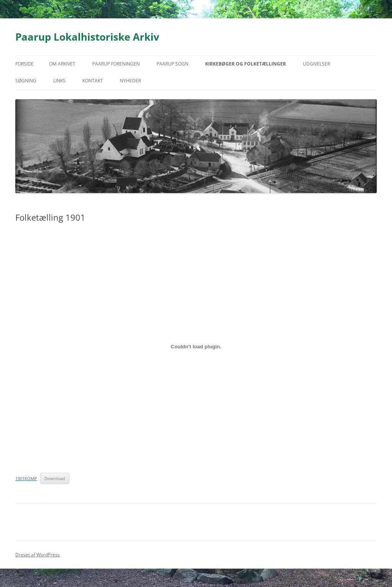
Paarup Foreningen (116, 64)
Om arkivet (62, 64)
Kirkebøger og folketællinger (246, 64)
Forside (24, 64)
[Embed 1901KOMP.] (196, 346)
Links (59, 81)
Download (55, 478)
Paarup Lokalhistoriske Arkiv (87, 37)
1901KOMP (26, 478)
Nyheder (130, 81)
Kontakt (93, 81)
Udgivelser (316, 64)
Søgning (26, 81)
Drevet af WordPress (38, 555)
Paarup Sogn (172, 64)
